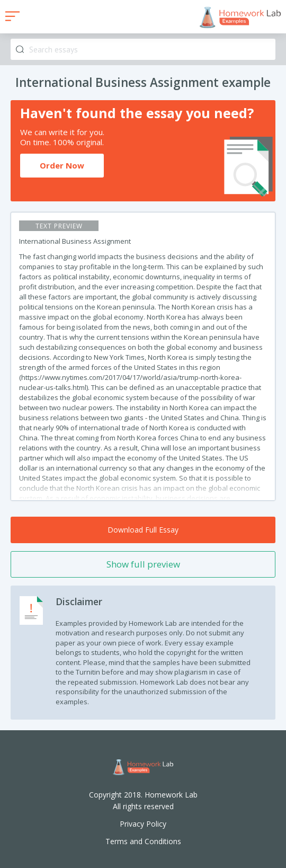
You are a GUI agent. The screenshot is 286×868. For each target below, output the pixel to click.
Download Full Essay (143, 530)
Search (20, 50)
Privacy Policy (143, 824)
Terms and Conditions (143, 841)
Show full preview (143, 564)
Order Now (62, 165)
